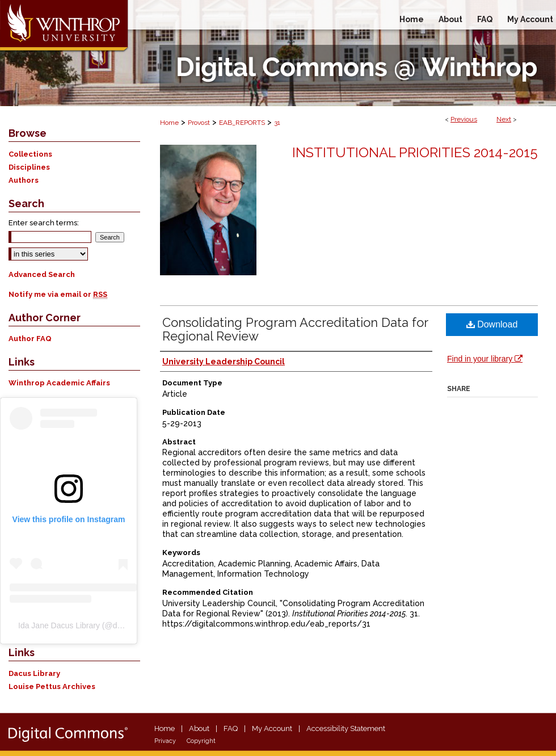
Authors (24, 180)
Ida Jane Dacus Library (59, 625)
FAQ (231, 728)
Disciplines (29, 167)
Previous (464, 119)
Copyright (201, 741)
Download (492, 324)
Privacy (165, 741)
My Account (272, 728)
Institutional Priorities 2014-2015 (415, 152)
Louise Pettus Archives (52, 686)
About (199, 728)
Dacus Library (34, 673)
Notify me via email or (58, 294)
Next (504, 119)
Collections (30, 154)
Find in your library (485, 359)
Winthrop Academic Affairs (59, 383)
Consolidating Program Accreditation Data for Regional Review (295, 329)
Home (169, 123)
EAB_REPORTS (242, 123)
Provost (199, 123)
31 (277, 123)
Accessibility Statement (346, 728)
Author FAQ (30, 339)
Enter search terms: (44, 223)
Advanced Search (42, 274)
